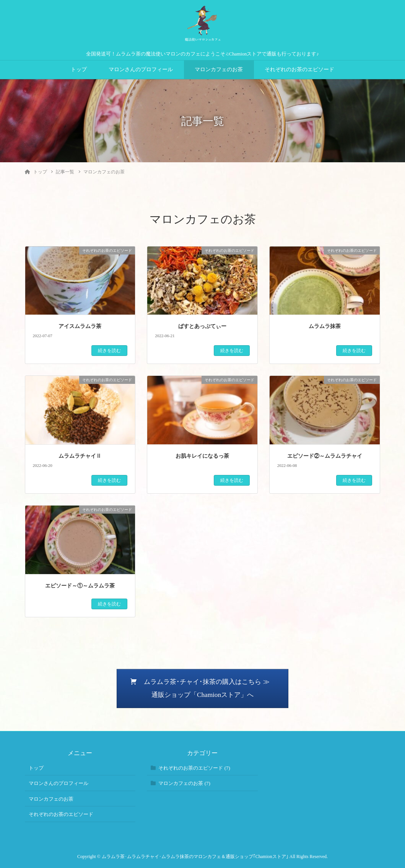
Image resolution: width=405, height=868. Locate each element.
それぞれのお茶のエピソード (299, 69)
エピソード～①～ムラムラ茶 (80, 586)
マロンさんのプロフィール (141, 69)
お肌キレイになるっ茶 (202, 456)
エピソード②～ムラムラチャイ (325, 456)
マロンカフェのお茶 (219, 69)
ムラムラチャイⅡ (80, 456)
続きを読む (109, 351)
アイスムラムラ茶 (80, 326)
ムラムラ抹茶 (325, 326)
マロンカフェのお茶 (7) (184, 783)
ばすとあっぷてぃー (202, 326)
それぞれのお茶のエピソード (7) (194, 768)
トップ (79, 69)
